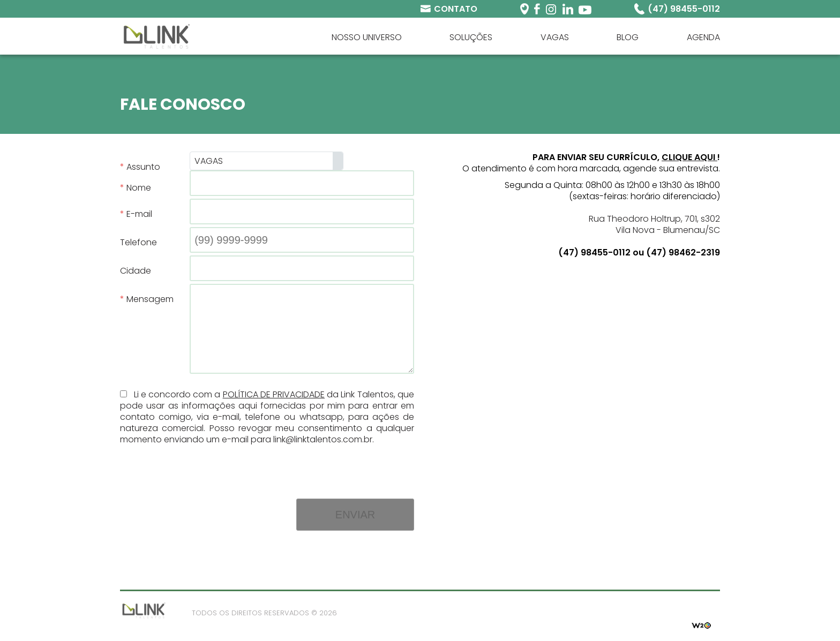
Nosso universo (367, 37)
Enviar (355, 515)
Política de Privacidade (274, 394)
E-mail (139, 214)
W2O (701, 624)
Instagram (551, 9)
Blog (628, 37)
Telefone (138, 242)
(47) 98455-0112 (684, 9)
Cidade (136, 271)
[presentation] (333, 466)
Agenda (703, 37)
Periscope (524, 9)
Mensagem (150, 299)
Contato (456, 9)
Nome (139, 188)
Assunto (143, 167)
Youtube (585, 9)
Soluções (471, 37)
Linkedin (568, 9)
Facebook (537, 9)
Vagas (555, 37)
